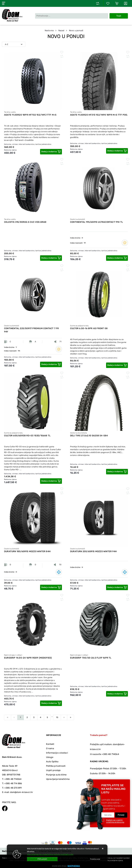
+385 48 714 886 (13, 783)
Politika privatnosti (56, 766)
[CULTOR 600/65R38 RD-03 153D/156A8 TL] (51, 481)
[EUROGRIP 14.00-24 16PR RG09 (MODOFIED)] (51, 703)
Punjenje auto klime (56, 775)
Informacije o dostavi (57, 753)
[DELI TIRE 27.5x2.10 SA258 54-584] (117, 472)
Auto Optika (52, 762)
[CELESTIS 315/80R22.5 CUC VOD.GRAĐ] (51, 258)
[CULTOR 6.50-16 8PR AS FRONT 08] (117, 365)
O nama (50, 748)
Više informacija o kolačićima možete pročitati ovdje (50, 854)
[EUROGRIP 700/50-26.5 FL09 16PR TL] (117, 694)
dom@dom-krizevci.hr (22, 792)
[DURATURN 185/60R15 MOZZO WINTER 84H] (51, 587)
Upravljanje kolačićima (58, 779)
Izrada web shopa (59, 866)
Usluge (50, 757)
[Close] (42, 859)
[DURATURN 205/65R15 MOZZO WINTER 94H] (117, 587)
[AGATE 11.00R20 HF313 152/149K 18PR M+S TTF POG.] (117, 151)
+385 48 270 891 (13, 788)
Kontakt (50, 744)
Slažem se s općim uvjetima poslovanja (115, 821)
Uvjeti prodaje (53, 770)
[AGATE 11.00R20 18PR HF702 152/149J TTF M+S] (51, 152)
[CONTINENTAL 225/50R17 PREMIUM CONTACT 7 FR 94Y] (51, 364)
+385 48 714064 (13, 779)
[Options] (95, 859)
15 (57, 717)
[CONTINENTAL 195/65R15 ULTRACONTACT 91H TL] (117, 258)
